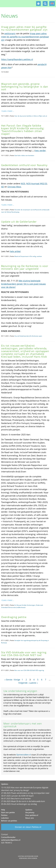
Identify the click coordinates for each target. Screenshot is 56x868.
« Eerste (8, 680)
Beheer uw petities (9, 821)
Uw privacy (30, 812)
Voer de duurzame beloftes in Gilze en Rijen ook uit (31, 116)
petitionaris (10, 33)
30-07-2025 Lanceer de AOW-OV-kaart (17, 796)
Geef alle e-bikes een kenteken (24, 155)
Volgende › (23, 683)
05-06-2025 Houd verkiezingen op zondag (19, 804)
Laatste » (33, 683)
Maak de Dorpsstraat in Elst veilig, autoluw (28, 256)
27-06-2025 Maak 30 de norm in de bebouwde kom (23, 801)
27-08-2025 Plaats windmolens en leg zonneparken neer (25, 793)
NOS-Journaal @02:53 (37, 184)
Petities (4, 815)
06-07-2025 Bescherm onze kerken (16, 799)
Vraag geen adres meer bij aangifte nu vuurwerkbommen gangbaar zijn (25, 37)
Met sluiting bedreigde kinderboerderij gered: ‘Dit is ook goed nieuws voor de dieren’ (23, 284)
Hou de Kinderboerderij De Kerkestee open (28, 336)
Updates (29, 810)
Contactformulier (8, 837)
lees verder (40, 150)
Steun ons (30, 818)
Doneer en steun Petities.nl (28, 827)
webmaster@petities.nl (11, 840)
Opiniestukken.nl (24, 755)
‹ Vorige (16, 680)
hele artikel (15, 251)
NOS (23, 184)
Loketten (5, 818)
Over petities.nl (32, 815)
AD (3, 187)
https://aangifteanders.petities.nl (17, 59)
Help (3, 810)
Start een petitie (8, 812)
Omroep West (14, 187)
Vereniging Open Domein (28, 858)
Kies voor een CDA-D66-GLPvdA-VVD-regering (29, 670)
